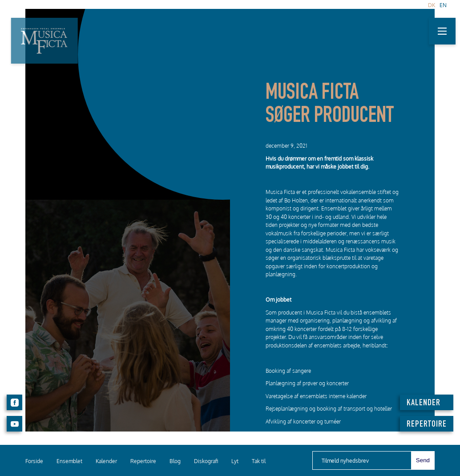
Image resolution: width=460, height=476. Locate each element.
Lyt (235, 461)
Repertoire (143, 461)
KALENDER (424, 403)
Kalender (106, 461)
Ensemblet (69, 461)
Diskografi (206, 461)
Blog (175, 461)
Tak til (259, 461)
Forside (34, 461)
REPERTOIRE (427, 425)
